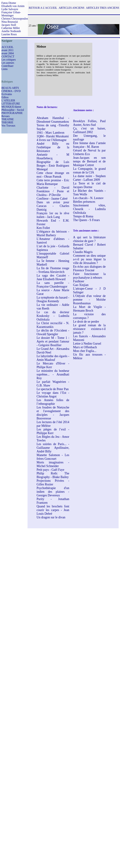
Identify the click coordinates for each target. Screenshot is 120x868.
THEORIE (7, 122)
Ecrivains (7, 94)
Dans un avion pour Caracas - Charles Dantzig (53, 206)
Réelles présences (84, 202)
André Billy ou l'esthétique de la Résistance (53, 147)
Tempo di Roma (83, 216)
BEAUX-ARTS (10, 88)
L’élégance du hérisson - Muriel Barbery (53, 233)
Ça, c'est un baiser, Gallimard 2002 (89, 130)
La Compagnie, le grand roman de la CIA (89, 171)
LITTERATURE (11, 104)
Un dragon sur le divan (51, 517)
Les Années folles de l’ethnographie (53, 402)
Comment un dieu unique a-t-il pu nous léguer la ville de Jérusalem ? (89, 259)
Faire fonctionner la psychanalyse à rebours (89, 276)
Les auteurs (8, 63)
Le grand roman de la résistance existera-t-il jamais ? (89, 329)
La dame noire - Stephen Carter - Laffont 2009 (89, 178)
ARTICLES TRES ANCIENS (102, 8)
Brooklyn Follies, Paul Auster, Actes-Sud (89, 123)
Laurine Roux (9, 34)
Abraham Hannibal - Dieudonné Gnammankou (53, 120)
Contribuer (7, 66)
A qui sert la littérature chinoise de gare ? (89, 239)
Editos (5, 97)
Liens (5, 69)
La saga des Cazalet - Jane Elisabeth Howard (53, 277)
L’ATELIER (8, 100)
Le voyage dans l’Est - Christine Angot (53, 395)
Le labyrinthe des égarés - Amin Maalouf (53, 358)
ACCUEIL (7, 47)
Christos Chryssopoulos (15, 19)
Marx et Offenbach (85, 347)
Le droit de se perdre (86, 322)
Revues (5, 116)
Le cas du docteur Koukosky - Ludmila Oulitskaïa (53, 316)
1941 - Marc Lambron (50, 133)
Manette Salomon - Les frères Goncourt (53, 457)
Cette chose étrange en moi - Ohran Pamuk (53, 175)
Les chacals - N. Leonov (88, 198)
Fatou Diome (9, 3)
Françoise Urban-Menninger (11, 14)
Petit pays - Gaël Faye (50, 470)
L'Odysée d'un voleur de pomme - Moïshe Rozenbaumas (89, 300)
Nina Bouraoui (10, 22)
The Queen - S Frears (86, 220)
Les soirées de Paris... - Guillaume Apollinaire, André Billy (53, 448)
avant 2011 (7, 50)
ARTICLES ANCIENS (71, 8)
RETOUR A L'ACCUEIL (43, 8)
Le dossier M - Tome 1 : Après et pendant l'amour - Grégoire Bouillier (53, 341)
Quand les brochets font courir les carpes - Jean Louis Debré (53, 510)
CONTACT (8, 56)
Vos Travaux (8, 126)
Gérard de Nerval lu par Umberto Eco (89, 152)
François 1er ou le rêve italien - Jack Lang (53, 215)
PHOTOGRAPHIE (12, 113)
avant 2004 (8, 53)
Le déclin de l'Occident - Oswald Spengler (53, 332)
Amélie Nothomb (11, 31)
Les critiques (9, 60)
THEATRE (8, 119)
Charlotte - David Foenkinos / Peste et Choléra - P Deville (53, 191)
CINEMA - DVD (11, 91)
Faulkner (79, 281)
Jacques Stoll (9, 25)
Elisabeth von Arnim (13, 6)
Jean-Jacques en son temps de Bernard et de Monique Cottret (89, 161)
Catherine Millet (11, 28)
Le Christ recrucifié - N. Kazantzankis (53, 325)
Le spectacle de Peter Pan (53, 389)
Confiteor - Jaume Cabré (52, 199)
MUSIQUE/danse (11, 107)
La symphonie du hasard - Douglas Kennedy (53, 299)
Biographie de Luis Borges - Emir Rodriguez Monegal (53, 166)
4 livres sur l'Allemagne (52, 140)
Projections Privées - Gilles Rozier (53, 483)
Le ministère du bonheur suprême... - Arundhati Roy (53, 374)
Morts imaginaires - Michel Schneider (53, 464)
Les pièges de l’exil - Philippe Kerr (53, 431)
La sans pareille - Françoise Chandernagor (53, 285)
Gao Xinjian (81, 285)
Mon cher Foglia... (85, 351)
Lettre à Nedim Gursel (87, 344)
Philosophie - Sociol (13, 110)
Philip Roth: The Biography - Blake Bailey (53, 475)
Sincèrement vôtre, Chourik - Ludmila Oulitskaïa (89, 209)
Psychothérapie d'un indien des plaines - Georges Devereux (53, 492)
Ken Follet (43, 228)
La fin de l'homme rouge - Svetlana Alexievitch (53, 270)
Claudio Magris (83, 252)
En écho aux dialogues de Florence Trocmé (89, 268)
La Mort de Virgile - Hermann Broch (89, 309)
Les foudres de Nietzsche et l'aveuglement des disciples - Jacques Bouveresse (53, 413)
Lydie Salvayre (10, 9)
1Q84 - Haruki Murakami (53, 136)
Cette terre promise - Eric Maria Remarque (53, 182)
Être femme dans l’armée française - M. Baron (89, 145)
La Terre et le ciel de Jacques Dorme (89, 185)
